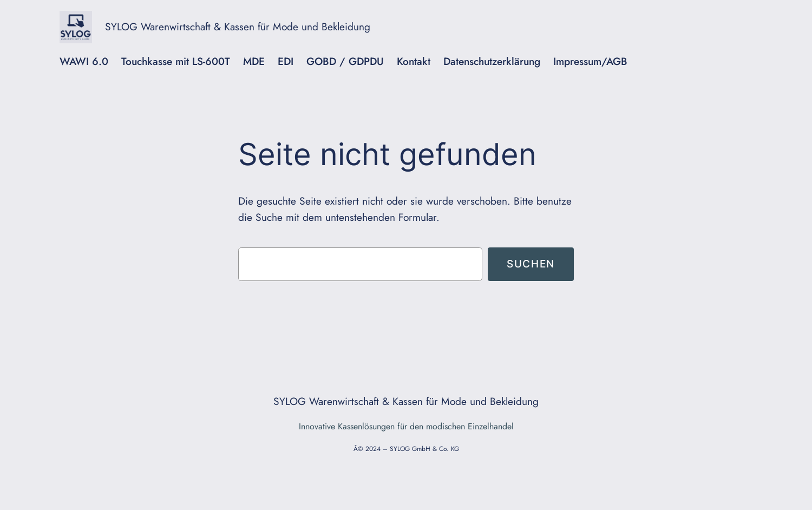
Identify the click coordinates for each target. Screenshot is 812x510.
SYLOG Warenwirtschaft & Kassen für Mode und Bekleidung (238, 27)
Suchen (531, 264)
